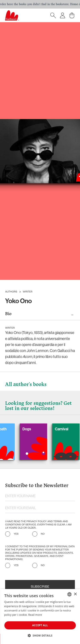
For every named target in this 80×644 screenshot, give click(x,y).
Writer (28, 292)
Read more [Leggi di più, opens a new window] (35, 615)
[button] (40, 635)
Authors (11, 292)
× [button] (75, 594)
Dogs (30, 429)
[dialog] (40, 616)
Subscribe (40, 587)
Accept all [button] (40, 625)
